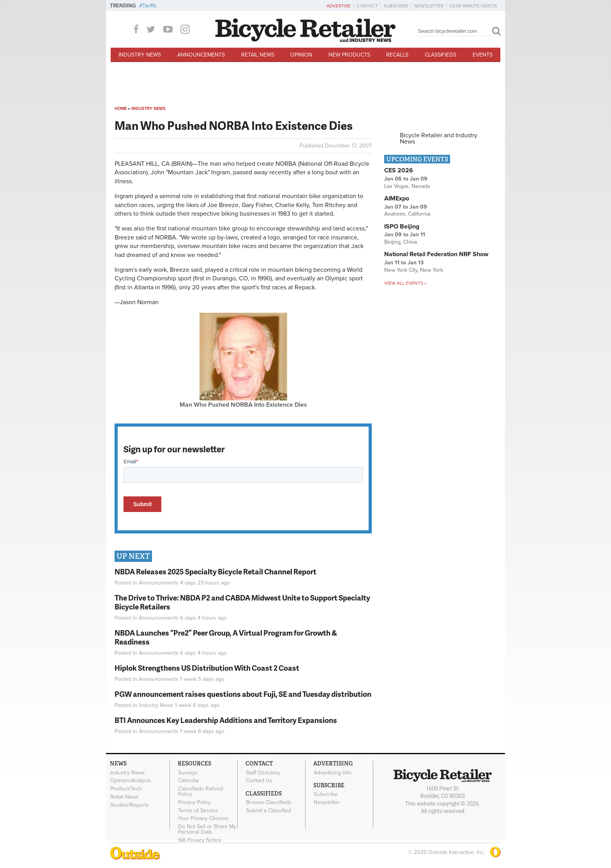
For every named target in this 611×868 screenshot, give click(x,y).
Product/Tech (126, 789)
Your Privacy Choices (203, 818)
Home (121, 109)
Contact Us (259, 781)
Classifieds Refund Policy (200, 792)
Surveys (188, 772)
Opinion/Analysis (131, 781)
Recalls (397, 55)
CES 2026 (399, 170)
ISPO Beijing (402, 227)
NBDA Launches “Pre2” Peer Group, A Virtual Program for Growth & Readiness (226, 637)
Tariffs (149, 6)
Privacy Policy (194, 802)
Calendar (189, 781)
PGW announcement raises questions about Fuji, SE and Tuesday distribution (243, 694)
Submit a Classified (268, 811)
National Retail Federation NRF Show (436, 254)
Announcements (201, 55)
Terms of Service (198, 810)
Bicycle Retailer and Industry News (439, 138)
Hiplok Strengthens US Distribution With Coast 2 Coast (207, 668)
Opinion (301, 55)
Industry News (140, 55)
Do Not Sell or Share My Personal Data (207, 829)
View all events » (405, 283)
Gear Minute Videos (473, 6)
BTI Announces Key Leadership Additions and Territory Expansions (226, 720)
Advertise (339, 6)
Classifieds (441, 55)
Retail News (258, 55)
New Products (349, 55)
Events (483, 55)
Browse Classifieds (269, 802)
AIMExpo (397, 198)
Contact (367, 6)
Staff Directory (263, 772)
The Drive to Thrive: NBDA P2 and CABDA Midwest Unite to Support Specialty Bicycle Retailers (242, 602)
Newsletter (429, 6)
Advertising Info (333, 772)
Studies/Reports (130, 805)
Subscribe (396, 6)
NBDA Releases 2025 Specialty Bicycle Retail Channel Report (216, 571)
